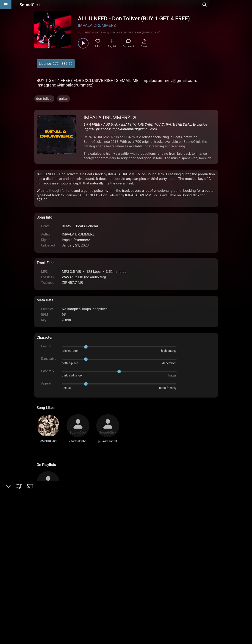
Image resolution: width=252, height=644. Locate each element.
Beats (66, 226)
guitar (64, 99)
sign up (55, 542)
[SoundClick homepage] (30, 5)
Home (44, 592)
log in (71, 542)
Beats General (87, 226)
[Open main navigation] (6, 5)
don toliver (44, 99)
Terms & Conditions (79, 592)
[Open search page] (247, 5)
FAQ (56, 592)
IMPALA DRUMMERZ (97, 25)
